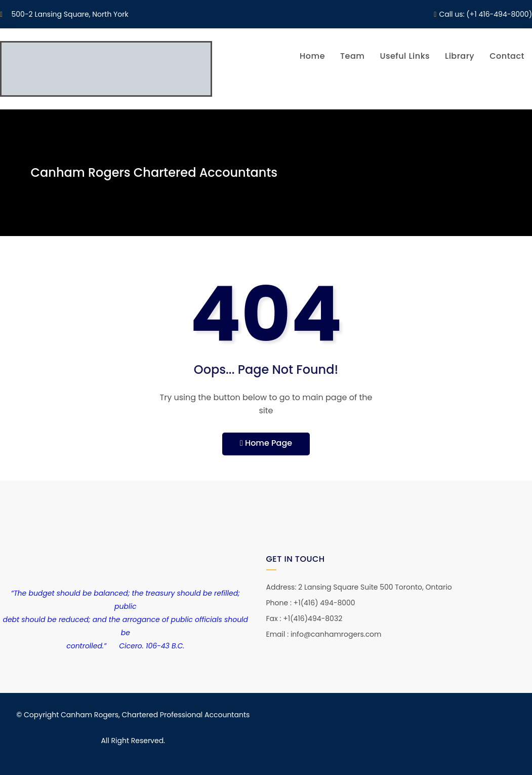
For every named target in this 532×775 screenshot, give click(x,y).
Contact (507, 56)
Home (312, 56)
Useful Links (405, 56)
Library (460, 56)
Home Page (266, 443)
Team (352, 56)
